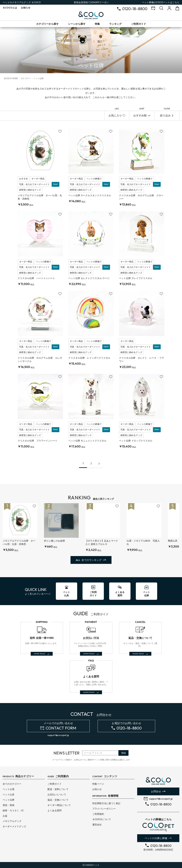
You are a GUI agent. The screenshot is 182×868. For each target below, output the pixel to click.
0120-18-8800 (135, 9)
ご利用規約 (98, 814)
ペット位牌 (8, 800)
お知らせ (26, 8)
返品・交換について (58, 800)
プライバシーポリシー (104, 809)
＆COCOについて (102, 819)
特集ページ (98, 784)
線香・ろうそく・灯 (13, 810)
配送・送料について (58, 789)
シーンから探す (77, 24)
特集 (97, 24)
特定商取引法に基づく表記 (106, 803)
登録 (123, 753)
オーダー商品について (59, 805)
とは (10, 8)
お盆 (5, 816)
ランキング (115, 24)
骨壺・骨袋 (8, 805)
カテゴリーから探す (47, 24)
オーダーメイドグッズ (14, 826)
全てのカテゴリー (12, 784)
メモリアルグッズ (12, 821)
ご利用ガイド (138, 24)
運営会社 (97, 825)
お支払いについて (57, 795)
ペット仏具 (8, 795)
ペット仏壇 (8, 789)
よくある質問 (54, 810)
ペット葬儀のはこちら (161, 2)
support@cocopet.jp (58, 735)
